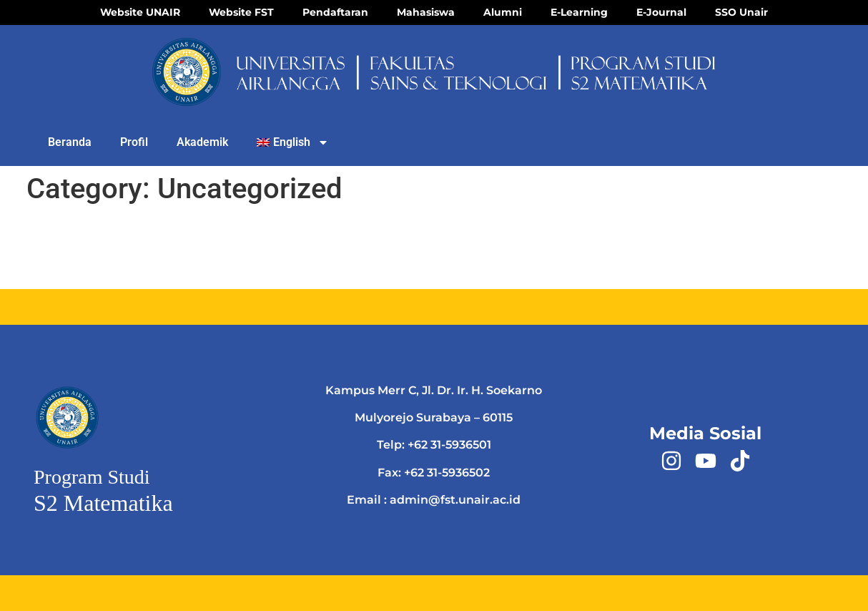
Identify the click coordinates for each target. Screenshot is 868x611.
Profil (134, 142)
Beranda (70, 142)
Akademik (202, 142)
